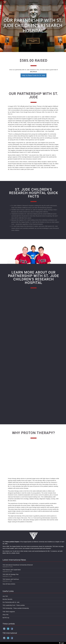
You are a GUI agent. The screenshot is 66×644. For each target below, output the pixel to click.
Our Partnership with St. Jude (11, 602)
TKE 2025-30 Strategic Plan (11, 574)
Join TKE (5, 596)
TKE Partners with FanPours (11, 579)
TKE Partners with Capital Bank (12, 570)
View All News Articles (9, 584)
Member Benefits (7, 599)
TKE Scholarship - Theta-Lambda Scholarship (16, 608)
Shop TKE (5, 615)
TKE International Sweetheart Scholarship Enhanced (18, 565)
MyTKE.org (6, 618)
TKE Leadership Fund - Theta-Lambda (14, 605)
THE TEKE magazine (9, 612)
